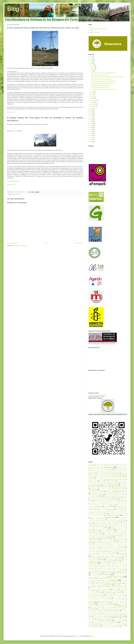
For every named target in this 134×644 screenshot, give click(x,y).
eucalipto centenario (98, 537)
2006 (91, 57)
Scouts (113, 612)
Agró (118, 468)
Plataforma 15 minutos (94, 588)
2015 (91, 119)
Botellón (95, 496)
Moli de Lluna (112, 565)
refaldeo (109, 598)
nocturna (112, 568)
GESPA (90, 543)
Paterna (114, 580)
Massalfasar (113, 562)
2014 (91, 117)
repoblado (117, 600)
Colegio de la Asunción (112, 508)
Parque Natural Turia (17, 194)
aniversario (124, 474)
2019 (91, 127)
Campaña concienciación (106, 499)
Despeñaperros (98, 523)
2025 (91, 140)
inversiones (97, 550)
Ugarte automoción (104, 619)
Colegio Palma (97, 512)
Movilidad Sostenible (121, 565)
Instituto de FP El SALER (104, 549)
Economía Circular (98, 528)
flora (113, 538)
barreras (93, 493)
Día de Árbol (120, 523)
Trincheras (117, 618)
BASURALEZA (113, 493)
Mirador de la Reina (98, 565)
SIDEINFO (90, 613)
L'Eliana (114, 553)
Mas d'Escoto (93, 562)
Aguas (126, 468)
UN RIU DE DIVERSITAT (113, 619)
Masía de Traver (104, 562)
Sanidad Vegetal (97, 612)
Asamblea (98, 478)
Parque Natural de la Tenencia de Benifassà (97, 577)
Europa (105, 537)
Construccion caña (113, 514)
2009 (91, 63)
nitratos (107, 568)
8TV (97, 466)
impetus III (111, 547)
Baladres (115, 490)
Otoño (102, 571)
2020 (91, 129)
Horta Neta (97, 546)
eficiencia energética (99, 529)
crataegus (100, 520)
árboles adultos (91, 476)
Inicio (46, 243)
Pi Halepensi (106, 582)
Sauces (109, 612)
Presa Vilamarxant (92, 592)
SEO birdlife (123, 612)
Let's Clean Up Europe (112, 558)
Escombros (123, 534)
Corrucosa (103, 519)
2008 (91, 61)
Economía (90, 528)
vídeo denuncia (123, 624)
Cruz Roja (123, 520)
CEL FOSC (125, 502)
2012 (91, 113)
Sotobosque (117, 615)
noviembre (94, 104)
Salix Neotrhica (105, 609)
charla (109, 505)
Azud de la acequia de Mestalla (106, 490)
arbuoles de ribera (108, 476)
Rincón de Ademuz (92, 606)
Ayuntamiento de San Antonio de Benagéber (101, 488)
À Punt (100, 466)
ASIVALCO (104, 478)
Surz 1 (103, 616)
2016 (91, 121)
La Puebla (110, 556)
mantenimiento (124, 561)
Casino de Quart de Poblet (105, 501)
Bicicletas (90, 495)
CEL (120, 502)
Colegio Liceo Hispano (104, 511)
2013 (91, 115)
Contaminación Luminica (113, 515)
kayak (109, 553)
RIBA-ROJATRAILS (102, 604)
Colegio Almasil (95, 508)
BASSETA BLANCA (100, 493)
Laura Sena (123, 556)
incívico (90, 549)
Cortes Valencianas (119, 519)
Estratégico (91, 537)
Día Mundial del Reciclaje (97, 525)
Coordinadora (109, 517)
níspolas (103, 568)
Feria (99, 538)
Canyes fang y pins (123, 499)
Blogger (92, 636)
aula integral (120, 481)
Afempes (109, 467)
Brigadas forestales (108, 496)
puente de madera (109, 594)
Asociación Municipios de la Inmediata (96, 479)
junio (93, 94)
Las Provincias (116, 556)
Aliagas (95, 471)
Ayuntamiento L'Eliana (119, 488)
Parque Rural (92, 578)
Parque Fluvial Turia (121, 573)
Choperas (120, 505)
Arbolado (123, 475)
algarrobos (90, 471)
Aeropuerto (101, 468)
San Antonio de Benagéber (113, 610)
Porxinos (100, 591)
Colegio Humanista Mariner (101, 509)
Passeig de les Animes (104, 580)
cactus (100, 498)
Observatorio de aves (109, 570)
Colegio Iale (111, 509)
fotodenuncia (108, 540)
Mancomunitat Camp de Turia (98, 561)
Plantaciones (108, 585)
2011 (91, 111)
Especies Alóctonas (115, 535)
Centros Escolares (102, 505)
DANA (118, 522)
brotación (115, 496)
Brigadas (100, 496)
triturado (124, 618)
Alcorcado (109, 469)
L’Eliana (121, 553)
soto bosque (110, 615)
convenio (125, 515)
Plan (110, 583)
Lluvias (124, 559)
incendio (116, 547)
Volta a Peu (114, 625)
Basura (107, 493)
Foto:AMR (102, 540)
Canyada (115, 499)
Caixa (104, 498)
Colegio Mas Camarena (115, 511)
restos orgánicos (116, 601)
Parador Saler (114, 571)
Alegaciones (117, 469)
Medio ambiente (94, 564)
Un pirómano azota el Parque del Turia (100, 87)
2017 (91, 123)
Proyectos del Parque (95, 32)
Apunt (114, 475)
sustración (108, 616)
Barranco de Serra (110, 491)
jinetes (95, 552)
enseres (94, 534)
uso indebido (117, 621)
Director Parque (102, 526)
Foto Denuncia (94, 540)
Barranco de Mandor (98, 491)
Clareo (111, 506)
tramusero (95, 618)
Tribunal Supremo (102, 618)
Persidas (96, 582)
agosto (93, 98)
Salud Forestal (120, 609)
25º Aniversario (124, 464)
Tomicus (90, 618)
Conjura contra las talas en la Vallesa (100, 75)
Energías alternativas (120, 532)
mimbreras (123, 564)
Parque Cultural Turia (96, 573)
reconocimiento (91, 598)
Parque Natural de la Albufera (120, 575)
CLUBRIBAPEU (119, 506)
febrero (93, 67)
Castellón (113, 501)
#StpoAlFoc (110, 464)
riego (108, 604)
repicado (112, 600)
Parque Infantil (94, 575)
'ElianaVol (90, 464)
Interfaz (113, 549)
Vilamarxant (97, 625)
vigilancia (90, 625)
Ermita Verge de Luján (115, 534)
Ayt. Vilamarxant (93, 487)
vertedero (96, 624)
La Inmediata (123, 555)
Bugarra (120, 496)
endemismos (112, 532)
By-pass (91, 498)
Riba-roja (91, 603)
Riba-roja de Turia (103, 603)
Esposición (123, 535)
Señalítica (118, 612)
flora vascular (118, 538)
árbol (118, 475)
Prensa (91, 31)
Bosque (102, 495)
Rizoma (117, 606)
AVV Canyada (107, 484)
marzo (93, 69)
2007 (91, 59)
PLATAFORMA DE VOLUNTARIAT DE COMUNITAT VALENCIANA (113, 588)
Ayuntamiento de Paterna (105, 487)
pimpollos (90, 583)
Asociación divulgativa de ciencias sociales (117, 478)
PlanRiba (95, 585)
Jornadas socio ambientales (116, 552)
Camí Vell (125, 497)
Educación (91, 529)
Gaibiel (114, 541)
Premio (105, 591)
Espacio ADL (91, 535)
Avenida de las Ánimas (93, 484)
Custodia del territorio (99, 522)
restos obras (109, 601)
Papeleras (107, 571)
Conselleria (104, 514)
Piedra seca (123, 582)
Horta (93, 546)
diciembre (94, 106)
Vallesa (115, 622)
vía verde (107, 624)
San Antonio (102, 610)
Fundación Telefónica (107, 541)
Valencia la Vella (107, 622)
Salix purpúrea (113, 609)
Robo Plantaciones (94, 607)
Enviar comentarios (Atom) (20, 246)
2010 (91, 109)
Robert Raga (124, 606)
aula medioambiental (100, 482)
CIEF (101, 506)
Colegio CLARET (102, 508)
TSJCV (90, 619)
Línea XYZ (108, 559)
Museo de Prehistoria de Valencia (119, 567)
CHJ (114, 505)
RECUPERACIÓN (99, 598)
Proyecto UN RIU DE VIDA (98, 594)
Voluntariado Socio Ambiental (95, 627)
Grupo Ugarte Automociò (98, 544)
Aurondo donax (123, 482)
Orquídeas (97, 571)
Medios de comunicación (106, 564)
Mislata (106, 565)
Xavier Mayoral (117, 627)
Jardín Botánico (120, 550)
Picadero (112, 582)
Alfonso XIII (123, 469)
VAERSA (123, 621)
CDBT (122, 501)
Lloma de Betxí (118, 559)
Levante (120, 558)
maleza (90, 561)
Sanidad (91, 612)
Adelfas (90, 468)
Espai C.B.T (98, 535)
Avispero (100, 484)
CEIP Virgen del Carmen (113, 502)
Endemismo (106, 532)
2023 (91, 136)
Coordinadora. (96, 519)
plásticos (96, 587)
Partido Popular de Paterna (115, 578)
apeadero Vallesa (100, 475)
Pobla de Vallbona (103, 589)
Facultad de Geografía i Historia (121, 537)
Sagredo (99, 609)
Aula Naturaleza (108, 482)
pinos (95, 583)
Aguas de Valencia (94, 469)
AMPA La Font (93, 474)
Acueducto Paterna (122, 466)
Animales (117, 474)
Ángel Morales (105, 474)
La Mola (100, 556)
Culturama (90, 522)
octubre (93, 102)
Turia (94, 619)
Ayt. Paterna (97, 485)
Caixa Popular (110, 497)
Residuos (123, 600)
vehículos (90, 624)
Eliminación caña (110, 531)
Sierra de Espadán (98, 613)
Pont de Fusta (116, 589)
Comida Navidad (109, 512)
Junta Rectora (99, 553)
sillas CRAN (106, 613)
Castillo (118, 500)
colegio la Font (119, 509)
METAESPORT (117, 564)
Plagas (106, 583)
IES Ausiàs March (115, 546)
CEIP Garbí (105, 502)
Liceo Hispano (94, 559)
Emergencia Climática (97, 532)
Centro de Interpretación (102, 503)
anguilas (111, 474)
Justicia (105, 553)
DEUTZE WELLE (105, 523)
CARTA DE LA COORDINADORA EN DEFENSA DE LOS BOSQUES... (108, 77)
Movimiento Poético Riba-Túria (95, 567)
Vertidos (102, 624)
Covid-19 (94, 520)
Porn (95, 591)
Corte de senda (111, 519)
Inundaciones (91, 550)
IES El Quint (97, 547)
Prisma (99, 592)
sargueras (104, 612)
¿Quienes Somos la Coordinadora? (98, 29)
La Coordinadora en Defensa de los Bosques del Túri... (104, 89)
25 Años (118, 464)
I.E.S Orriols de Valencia (106, 546)
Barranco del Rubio (121, 491)
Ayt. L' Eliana (115, 484)
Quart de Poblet (99, 595)
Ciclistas (96, 506)
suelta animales (97, 616)
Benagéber (120, 493)
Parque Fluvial (108, 573)
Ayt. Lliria (122, 484)
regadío (122, 598)
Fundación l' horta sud (121, 540)
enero (93, 65)
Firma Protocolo (106, 538)
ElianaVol (103, 531)
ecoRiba (106, 528)
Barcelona (120, 490)
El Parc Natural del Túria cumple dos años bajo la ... (103, 83)
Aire (100, 469)
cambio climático (118, 497)
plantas (116, 585)
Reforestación (116, 598)
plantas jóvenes (123, 585)
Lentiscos (90, 558)
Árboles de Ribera (99, 476)
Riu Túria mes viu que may (108, 606)
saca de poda (92, 609)
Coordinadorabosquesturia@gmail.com (98, 395)
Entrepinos (100, 534)
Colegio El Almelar (122, 508)
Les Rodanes (103, 558)
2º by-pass (92, 466)
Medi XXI (125, 562)
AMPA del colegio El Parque (113, 472)
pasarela (96, 580)
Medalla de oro (119, 562)
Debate (124, 522)
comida (103, 512)
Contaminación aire (100, 515)
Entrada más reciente (12, 243)
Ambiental (104, 472)
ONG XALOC (91, 571)
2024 (91, 138)
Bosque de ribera (109, 495)
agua (122, 468)
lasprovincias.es (11, 184)
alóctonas (99, 472)
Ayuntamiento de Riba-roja (121, 487)
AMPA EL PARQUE (123, 472)
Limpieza (100, 559)
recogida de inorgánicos (106, 597)
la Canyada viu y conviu (113, 555)
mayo (93, 92)
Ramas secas (122, 595)
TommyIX (78, 636)
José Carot (125, 552)
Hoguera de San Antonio (114, 544)
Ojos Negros (117, 570)
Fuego (113, 540)
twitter (98, 619)
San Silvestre (124, 610)
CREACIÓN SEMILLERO (108, 520)
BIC (125, 493)
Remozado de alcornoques (102, 600)
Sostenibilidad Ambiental (101, 615)
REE (105, 598)
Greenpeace (110, 543)
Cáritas (97, 501)
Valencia (90, 622)
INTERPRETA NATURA (121, 549)
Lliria (113, 559)
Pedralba (90, 582)
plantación (100, 585)
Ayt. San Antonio (124, 485)
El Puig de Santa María (121, 529)
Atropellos (112, 481)
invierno (103, 550)
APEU (107, 475)
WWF (103, 627)
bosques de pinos (118, 495)
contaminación (91, 515)
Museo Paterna (92, 568)
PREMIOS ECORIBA (113, 591)
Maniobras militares (109, 561)
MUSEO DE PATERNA (107, 567)
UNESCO (122, 619)
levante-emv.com (11, 112)
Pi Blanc (100, 582)
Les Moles (96, 558)
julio (92, 96)
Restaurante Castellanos (93, 601)
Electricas (90, 531)
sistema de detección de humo (115, 613)
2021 (91, 131)
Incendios (122, 547)
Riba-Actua (123, 601)
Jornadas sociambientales (103, 552)
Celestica (92, 503)
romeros (101, 607)
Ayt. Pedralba (106, 485)
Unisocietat (95, 621)
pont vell (90, 591)
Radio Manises (115, 595)
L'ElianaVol (95, 555)
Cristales (117, 520)
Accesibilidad (106, 466)
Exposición (110, 537)
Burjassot (125, 496)
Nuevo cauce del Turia (119, 568)
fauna (91, 538)
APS (111, 475)
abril (92, 71)
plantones (90, 586)
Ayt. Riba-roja (114, 485)
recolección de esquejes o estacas (119, 597)
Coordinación (100, 517)
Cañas (91, 500)
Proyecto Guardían (116, 592)
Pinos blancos (100, 583)
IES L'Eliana (104, 547)
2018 (91, 125)
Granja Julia (103, 543)
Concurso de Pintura (118, 512)
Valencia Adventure (98, 622)
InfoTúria (95, 549)
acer (116, 466)
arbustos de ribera (118, 476)
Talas (113, 616)
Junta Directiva (93, 553)
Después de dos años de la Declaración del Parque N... (104, 81)
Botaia (124, 495)
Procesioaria (107, 592)
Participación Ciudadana (103, 578)
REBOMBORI (91, 597)
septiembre (94, 100)
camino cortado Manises (94, 499)
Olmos (123, 570)
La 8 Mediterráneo (103, 555)
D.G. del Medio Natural (110, 522)
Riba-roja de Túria (116, 603)
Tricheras (109, 618)
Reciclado (97, 597)
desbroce (91, 523)
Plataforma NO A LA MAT (93, 589)
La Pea (105, 556)
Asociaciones (103, 481)
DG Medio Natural (113, 523)
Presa (124, 591)
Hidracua (106, 544)
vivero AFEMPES (106, 625)
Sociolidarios (92, 615)
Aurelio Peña (116, 482)
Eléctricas (97, 531)
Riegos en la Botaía (122, 604)
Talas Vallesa (121, 616)
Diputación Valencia (93, 526)
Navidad (98, 568)
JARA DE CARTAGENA (110, 550)
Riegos (113, 604)
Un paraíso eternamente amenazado (100, 85)
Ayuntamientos (93, 490)
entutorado (107, 534)
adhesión (95, 468)
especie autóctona (105, 535)
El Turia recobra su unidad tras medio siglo (101, 79)
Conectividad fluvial (96, 514)
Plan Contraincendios (118, 583)
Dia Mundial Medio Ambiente (109, 525)
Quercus (108, 595)
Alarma (104, 469)
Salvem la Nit (95, 610)
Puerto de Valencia (119, 594)
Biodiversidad (96, 495)
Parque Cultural (123, 571)
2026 (91, 142)
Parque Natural (104, 575)
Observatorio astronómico (98, 570)
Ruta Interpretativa (108, 607)
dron (113, 526)
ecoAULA (118, 526)
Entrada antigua (79, 243)
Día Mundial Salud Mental (121, 525)
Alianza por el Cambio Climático (104, 471)
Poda (109, 589)
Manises (117, 561)
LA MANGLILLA (94, 556)
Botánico (90, 496)
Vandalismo (123, 622)
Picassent (118, 582)
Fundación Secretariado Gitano (94, 541)
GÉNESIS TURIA (122, 541)
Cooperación (93, 517)
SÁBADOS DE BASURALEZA (119, 607)
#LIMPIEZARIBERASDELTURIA (100, 464)
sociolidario (125, 613)
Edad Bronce (123, 528)
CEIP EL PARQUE (97, 502)
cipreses (106, 506)
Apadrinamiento (92, 475)
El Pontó (111, 529)
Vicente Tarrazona (114, 624)
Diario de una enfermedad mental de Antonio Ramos (103, 73)
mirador (90, 565)
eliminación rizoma (121, 531)
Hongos (122, 544)
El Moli (106, 529)
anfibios (99, 474)
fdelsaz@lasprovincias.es (14, 181)
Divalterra (109, 526)
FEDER (95, 538)
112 (114, 464)
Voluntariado (122, 625)
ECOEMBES (123, 526)
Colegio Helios (91, 509)
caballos (96, 498)
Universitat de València (105, 621)
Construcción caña (122, 514)
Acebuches (112, 466)
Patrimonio (124, 580)
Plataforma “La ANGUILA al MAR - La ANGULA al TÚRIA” (113, 586)
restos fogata (102, 601)
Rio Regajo (99, 606)
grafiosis (97, 543)
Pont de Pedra (123, 589)
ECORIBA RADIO (115, 528)
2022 (91, 134)
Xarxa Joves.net (109, 627)
